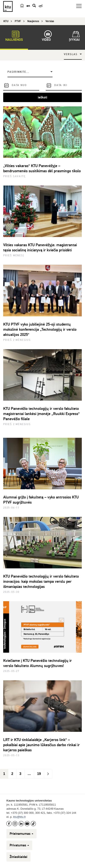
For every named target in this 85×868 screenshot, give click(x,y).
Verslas (71, 54)
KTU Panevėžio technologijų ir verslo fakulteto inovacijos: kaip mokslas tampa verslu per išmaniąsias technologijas (41, 581)
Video (46, 37)
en (28, 6)
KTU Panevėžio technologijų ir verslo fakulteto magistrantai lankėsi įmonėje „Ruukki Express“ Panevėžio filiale (41, 414)
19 (39, 774)
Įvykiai (74, 37)
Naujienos (14, 37)
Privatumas (19, 845)
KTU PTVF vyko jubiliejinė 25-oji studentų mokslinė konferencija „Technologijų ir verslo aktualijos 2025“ (40, 329)
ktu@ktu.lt (19, 817)
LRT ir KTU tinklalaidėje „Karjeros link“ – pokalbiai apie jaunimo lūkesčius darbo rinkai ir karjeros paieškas (41, 745)
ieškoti (42, 97)
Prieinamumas (21, 834)
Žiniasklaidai (18, 857)
